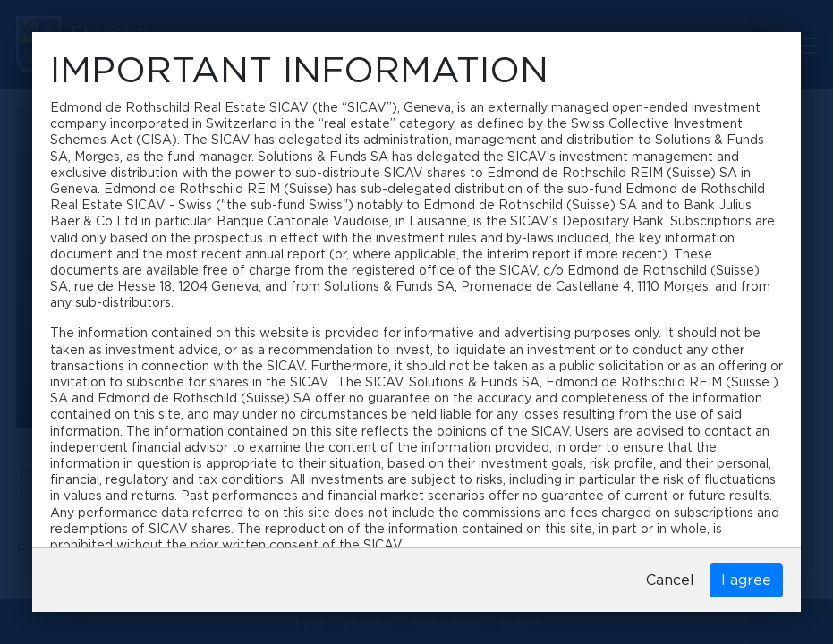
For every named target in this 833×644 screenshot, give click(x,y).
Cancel (670, 580)
